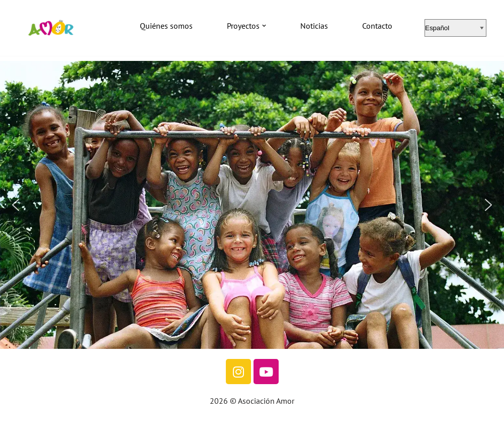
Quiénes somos (166, 26)
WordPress (115, 426)
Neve (16, 426)
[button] (264, 26)
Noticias (314, 26)
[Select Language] (455, 28)
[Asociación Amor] (50, 28)
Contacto (377, 26)
